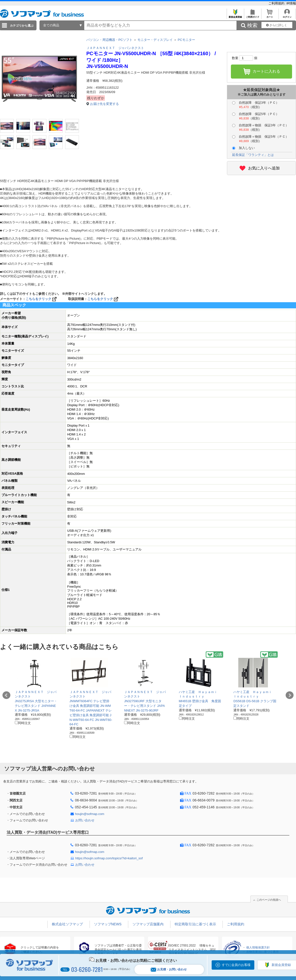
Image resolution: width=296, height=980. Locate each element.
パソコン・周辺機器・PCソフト (109, 40)
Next (290, 695)
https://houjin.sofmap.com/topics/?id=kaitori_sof (109, 858)
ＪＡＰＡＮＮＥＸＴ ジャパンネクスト (115, 48)
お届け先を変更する (104, 104)
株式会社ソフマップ (67, 924)
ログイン (287, 16)
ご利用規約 (277, 3)
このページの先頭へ (269, 900)
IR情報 (291, 3)
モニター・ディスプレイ (155, 40)
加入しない (243, 148)
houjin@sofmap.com (90, 814)
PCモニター (186, 40)
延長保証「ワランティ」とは (253, 155)
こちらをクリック (42, 299)
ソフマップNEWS (108, 924)
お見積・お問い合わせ (169, 970)
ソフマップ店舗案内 (148, 924)
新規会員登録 (235, 16)
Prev (6, 695)
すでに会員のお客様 (236, 965)
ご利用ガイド (252, 16)
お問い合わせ (85, 820)
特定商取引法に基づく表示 (195, 924)
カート (270, 16)
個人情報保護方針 (258, 947)
